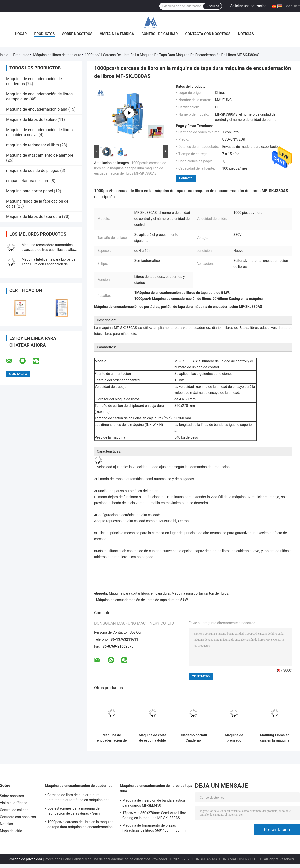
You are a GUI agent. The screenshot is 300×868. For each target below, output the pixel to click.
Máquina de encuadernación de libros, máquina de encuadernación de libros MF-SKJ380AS (112, 738)
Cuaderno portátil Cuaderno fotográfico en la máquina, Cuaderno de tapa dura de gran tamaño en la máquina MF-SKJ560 (193, 738)
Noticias (246, 34)
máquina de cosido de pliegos (33, 170)
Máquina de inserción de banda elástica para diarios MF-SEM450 (154, 803)
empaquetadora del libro (28, 181)
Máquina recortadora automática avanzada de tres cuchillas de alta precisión (48, 250)
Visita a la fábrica (117, 34)
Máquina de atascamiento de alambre (40, 155)
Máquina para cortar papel (30, 191)
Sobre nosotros (77, 34)
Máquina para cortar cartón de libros (200, 593)
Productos (44, 34)
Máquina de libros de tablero (31, 119)
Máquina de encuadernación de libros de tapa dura (156, 788)
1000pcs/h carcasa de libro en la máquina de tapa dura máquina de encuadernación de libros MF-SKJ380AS (130, 168)
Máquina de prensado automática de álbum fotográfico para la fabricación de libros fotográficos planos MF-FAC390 (234, 738)
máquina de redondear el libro (33, 145)
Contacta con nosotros (208, 34)
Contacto (186, 178)
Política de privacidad (26, 859)
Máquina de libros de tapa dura (57, 55)
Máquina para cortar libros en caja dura (139, 593)
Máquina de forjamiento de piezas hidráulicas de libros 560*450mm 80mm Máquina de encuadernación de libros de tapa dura (154, 829)
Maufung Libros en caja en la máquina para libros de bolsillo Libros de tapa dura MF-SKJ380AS (275, 738)
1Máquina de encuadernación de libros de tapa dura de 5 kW (141, 600)
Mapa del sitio (11, 831)
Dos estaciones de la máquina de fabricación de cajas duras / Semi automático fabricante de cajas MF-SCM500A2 (75, 812)
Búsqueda (212, 6)
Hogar (21, 34)
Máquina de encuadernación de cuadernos (79, 786)
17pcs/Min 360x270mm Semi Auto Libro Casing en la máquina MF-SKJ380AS (154, 815)
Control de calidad (160, 34)
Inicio (4, 55)
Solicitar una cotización (249, 6)
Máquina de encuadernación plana (37, 109)
